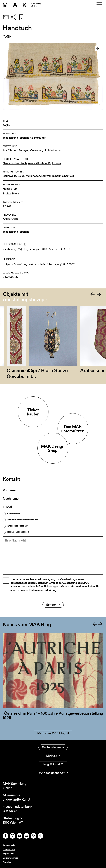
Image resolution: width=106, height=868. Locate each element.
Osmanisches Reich (15, 163)
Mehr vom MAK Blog (53, 733)
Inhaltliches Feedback (17, 526)
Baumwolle (10, 176)
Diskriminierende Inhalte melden (23, 520)
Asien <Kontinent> (39, 163)
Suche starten (53, 747)
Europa (57, 163)
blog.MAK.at (53, 764)
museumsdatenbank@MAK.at (18, 809)
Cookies (7, 862)
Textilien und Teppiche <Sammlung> (25, 138)
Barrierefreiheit (10, 858)
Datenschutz (9, 849)
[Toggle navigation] (99, 5)
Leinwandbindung (52, 176)
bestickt (69, 176)
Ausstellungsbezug (24, 299)
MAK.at (53, 756)
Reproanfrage (14, 514)
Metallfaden (33, 176)
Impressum (8, 854)
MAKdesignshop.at (53, 773)
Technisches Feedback (18, 532)
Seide (21, 176)
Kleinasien (36, 150)
